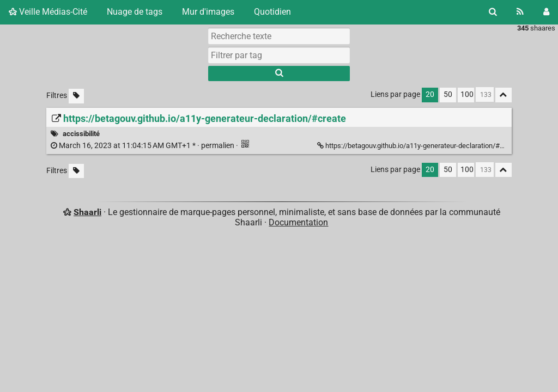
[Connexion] (546, 12)
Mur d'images (208, 12)
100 (467, 94)
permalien (143, 146)
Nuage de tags (135, 12)
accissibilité (81, 134)
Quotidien (272, 12)
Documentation (298, 222)
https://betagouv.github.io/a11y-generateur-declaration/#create (419, 146)
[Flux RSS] (520, 12)
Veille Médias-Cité (48, 12)
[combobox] (279, 55)
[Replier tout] (504, 95)
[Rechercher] (493, 12)
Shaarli (87, 212)
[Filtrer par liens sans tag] (76, 96)
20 (430, 94)
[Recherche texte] (279, 36)
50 (448, 94)
